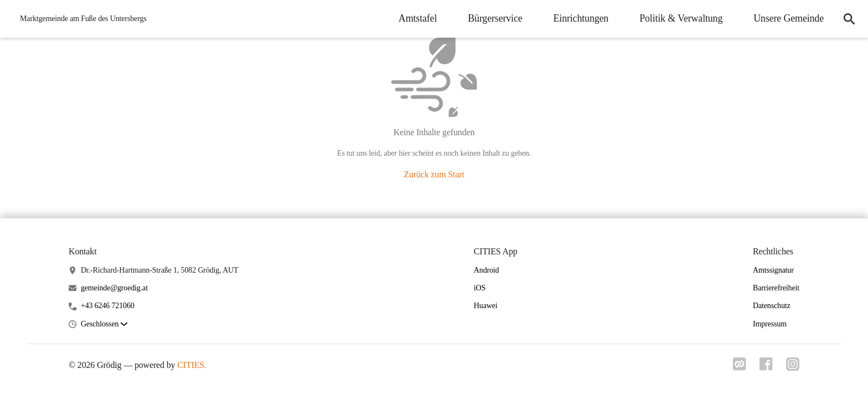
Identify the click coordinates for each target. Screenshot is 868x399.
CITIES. (192, 365)
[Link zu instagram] (793, 364)
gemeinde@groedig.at (114, 288)
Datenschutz (772, 306)
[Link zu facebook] (766, 364)
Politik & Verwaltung (681, 18)
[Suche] (849, 19)
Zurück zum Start (434, 174)
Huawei (486, 306)
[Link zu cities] (740, 364)
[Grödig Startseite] (80, 19)
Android (487, 270)
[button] (104, 324)
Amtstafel (418, 18)
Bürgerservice (495, 18)
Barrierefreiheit (776, 288)
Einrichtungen (581, 18)
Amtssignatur (773, 270)
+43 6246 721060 (108, 306)
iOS (480, 288)
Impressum (770, 324)
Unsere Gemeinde (789, 18)
